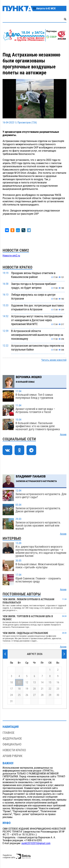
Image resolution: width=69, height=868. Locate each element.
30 (58, 695)
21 (42, 689)
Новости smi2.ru (11, 256)
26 (27, 695)
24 (11, 695)
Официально (12, 744)
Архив (63, 435)
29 (50, 695)
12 (27, 682)
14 (42, 682)
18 (19, 689)
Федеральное (12, 739)
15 (50, 682)
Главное (8, 733)
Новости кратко (14, 750)
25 (19, 695)
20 (34, 689)
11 (19, 682)
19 (27, 689)
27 (34, 695)
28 (42, 695)
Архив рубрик (13, 756)
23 (58, 689)
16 (58, 682)
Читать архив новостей (54, 360)
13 (34, 682)
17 (11, 689)
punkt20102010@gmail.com (36, 843)
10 (11, 682)
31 (11, 701)
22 (50, 689)
